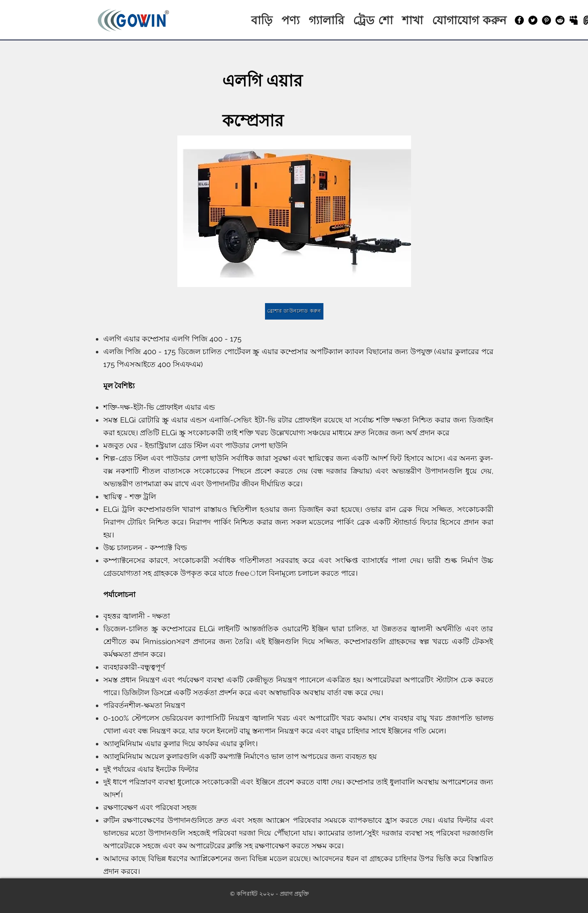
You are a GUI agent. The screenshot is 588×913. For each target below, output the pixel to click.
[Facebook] (519, 20)
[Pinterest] (546, 20)
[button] (294, 211)
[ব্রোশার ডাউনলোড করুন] (294, 311)
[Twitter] (533, 20)
